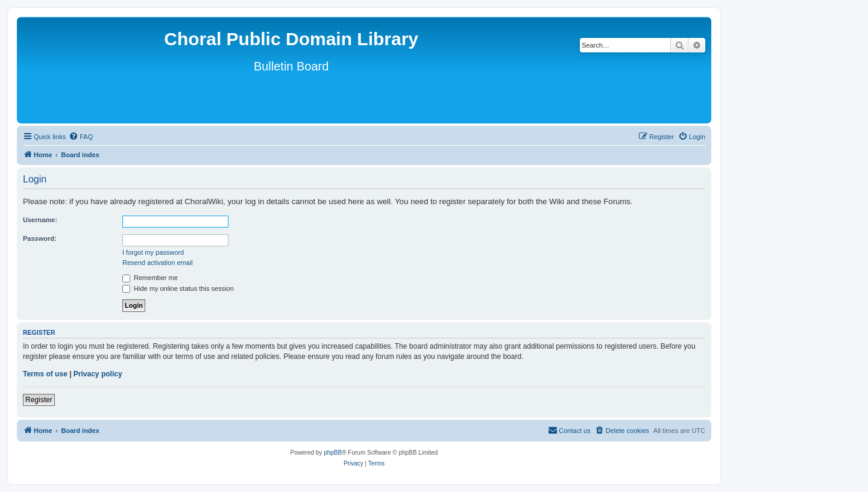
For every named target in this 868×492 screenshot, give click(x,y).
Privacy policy (98, 374)
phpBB (333, 453)
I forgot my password (153, 252)
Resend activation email (158, 263)
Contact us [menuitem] (569, 430)
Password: (40, 238)
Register (39, 400)
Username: (40, 220)
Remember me (150, 278)
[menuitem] (81, 137)
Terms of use (45, 374)
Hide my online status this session (178, 288)
